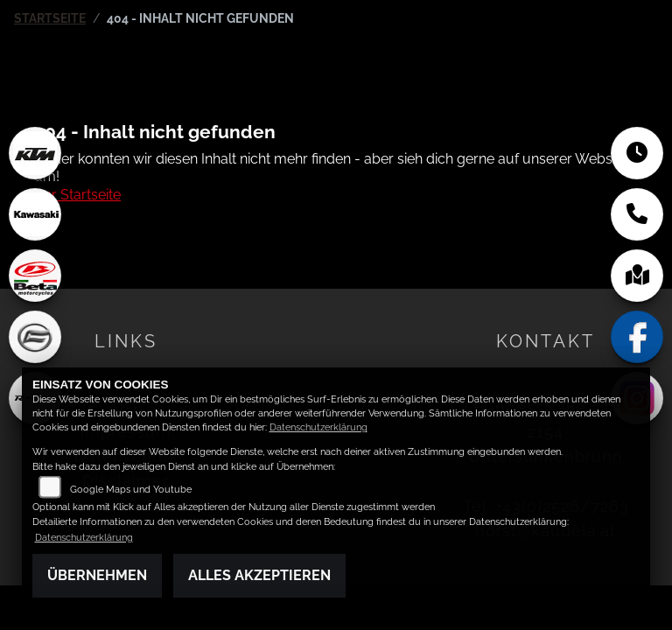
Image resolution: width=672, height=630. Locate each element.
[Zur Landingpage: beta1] (35, 276)
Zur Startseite (77, 195)
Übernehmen (97, 575)
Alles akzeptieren (259, 575)
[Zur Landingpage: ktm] (35, 153)
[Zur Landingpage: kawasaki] (35, 214)
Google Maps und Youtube (131, 490)
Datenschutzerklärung (318, 427)
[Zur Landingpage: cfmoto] (35, 337)
